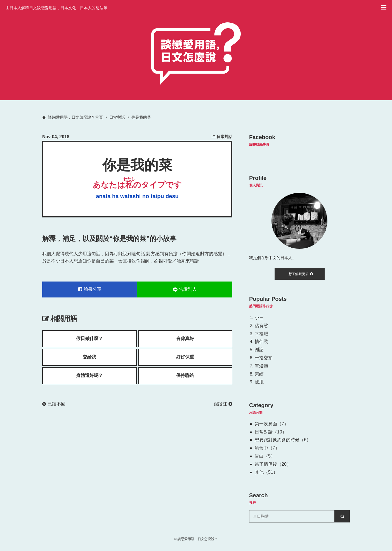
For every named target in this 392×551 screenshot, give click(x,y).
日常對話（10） (271, 432)
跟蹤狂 (223, 404)
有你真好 (185, 338)
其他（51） (266, 472)
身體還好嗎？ (89, 375)
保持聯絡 (185, 375)
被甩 (259, 382)
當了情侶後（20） (273, 464)
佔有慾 (261, 326)
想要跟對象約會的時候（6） (283, 440)
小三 (259, 317)
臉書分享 (90, 289)
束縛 (259, 374)
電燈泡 (261, 366)
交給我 (89, 357)
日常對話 (225, 137)
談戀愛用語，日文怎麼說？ (198, 539)
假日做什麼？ (89, 338)
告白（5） (265, 456)
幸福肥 (261, 334)
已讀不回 (54, 404)
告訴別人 (185, 289)
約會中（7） (267, 448)
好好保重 (185, 357)
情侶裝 (261, 342)
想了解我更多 (301, 274)
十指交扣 (264, 358)
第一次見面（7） (272, 424)
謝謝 (259, 350)
